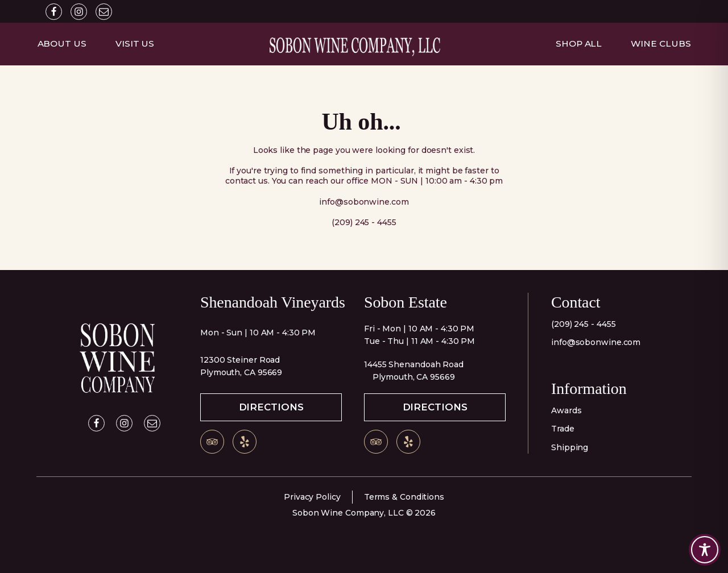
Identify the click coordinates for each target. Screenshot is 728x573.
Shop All (579, 43)
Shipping (570, 447)
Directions (271, 407)
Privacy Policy (312, 497)
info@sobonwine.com (596, 342)
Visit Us (135, 43)
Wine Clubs (661, 43)
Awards (566, 410)
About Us (62, 43)
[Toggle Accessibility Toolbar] (705, 550)
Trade (563, 429)
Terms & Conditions (404, 497)
